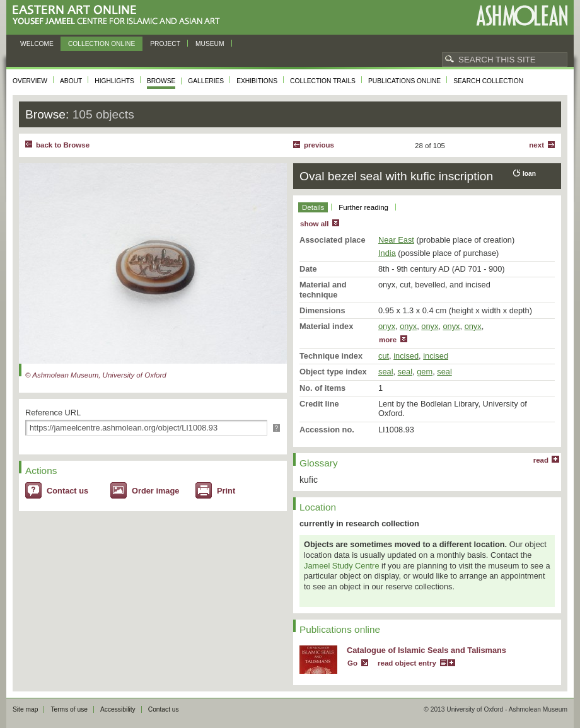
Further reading (363, 207)
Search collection (488, 81)
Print (226, 491)
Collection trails (323, 81)
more (388, 340)
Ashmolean (522, 15)
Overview (30, 81)
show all (314, 224)
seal (386, 372)
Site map (25, 709)
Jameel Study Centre (342, 566)
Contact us (67, 491)
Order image (155, 491)
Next (536, 145)
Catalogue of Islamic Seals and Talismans (426, 650)
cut (384, 356)
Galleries (206, 81)
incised (406, 356)
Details (313, 207)
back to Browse (63, 145)
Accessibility (118, 709)
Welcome (37, 44)
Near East (396, 240)
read (541, 460)
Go (352, 663)
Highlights (114, 81)
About (71, 81)
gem (425, 372)
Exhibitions (257, 81)
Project (165, 44)
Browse (161, 81)
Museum (210, 44)
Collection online (101, 44)
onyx (387, 326)
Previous (319, 145)
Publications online (404, 81)
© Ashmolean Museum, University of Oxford (96, 375)
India (387, 253)
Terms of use (69, 709)
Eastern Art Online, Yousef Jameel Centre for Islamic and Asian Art (119, 15)
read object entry (407, 663)
